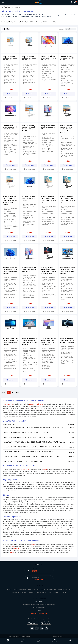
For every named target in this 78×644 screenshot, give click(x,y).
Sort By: (62, 29)
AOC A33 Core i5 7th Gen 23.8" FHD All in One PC (28, 198)
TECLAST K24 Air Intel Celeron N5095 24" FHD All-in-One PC (48, 58)
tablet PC (40, 404)
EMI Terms (22, 589)
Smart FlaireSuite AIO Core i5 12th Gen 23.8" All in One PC (29, 270)
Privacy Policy (52, 589)
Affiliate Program (12, 589)
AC (13, 546)
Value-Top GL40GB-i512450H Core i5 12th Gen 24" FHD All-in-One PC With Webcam (33, 427)
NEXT (17, 392)
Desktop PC (33, 404)
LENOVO (23, 21)
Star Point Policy (34, 592)
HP (9, 21)
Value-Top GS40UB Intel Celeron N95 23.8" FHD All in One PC (29, 58)
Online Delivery (40, 589)
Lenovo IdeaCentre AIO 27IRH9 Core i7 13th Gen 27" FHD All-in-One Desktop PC (32, 457)
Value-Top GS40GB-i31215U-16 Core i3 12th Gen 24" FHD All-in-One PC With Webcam (67, 129)
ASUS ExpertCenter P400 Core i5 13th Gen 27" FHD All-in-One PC (67, 341)
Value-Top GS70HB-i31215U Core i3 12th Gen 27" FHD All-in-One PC (28, 432)
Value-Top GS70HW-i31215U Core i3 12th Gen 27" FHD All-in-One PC (28, 437)
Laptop (45, 469)
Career (44, 592)
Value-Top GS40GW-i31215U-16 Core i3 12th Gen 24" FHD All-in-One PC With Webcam (10, 200)
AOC (38, 21)
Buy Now (10, 94)
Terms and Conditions (65, 589)
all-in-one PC (9, 404)
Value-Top (45, 21)
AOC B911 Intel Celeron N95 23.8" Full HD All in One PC (10, 127)
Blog (49, 592)
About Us (31, 589)
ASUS (15, 21)
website (12, 553)
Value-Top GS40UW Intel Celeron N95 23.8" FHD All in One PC (10, 58)
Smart (53, 21)
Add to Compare (11, 98)
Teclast (31, 21)
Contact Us (56, 592)
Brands (64, 592)
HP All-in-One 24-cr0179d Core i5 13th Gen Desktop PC (23, 461)
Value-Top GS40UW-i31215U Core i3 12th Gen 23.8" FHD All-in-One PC (29, 452)
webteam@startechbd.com (39, 614)
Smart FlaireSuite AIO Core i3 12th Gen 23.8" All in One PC (48, 127)
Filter (6, 29)
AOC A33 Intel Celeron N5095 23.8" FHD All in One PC (67, 58)
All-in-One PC (25, 469)
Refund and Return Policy (19, 592)
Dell (4, 21)
